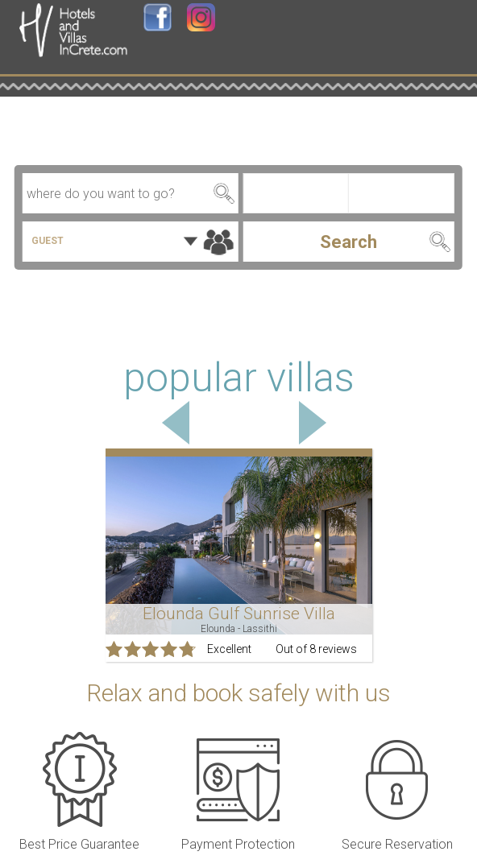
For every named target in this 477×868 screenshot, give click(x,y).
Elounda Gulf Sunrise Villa (239, 614)
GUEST (48, 241)
